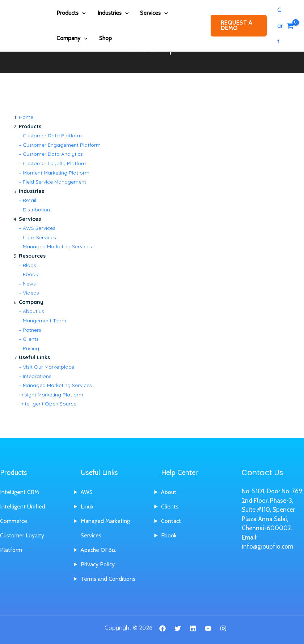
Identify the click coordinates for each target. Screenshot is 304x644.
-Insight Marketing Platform (51, 395)
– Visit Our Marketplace (47, 367)
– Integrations (35, 376)
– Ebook (28, 274)
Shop (105, 38)
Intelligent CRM (20, 492)
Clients (170, 506)
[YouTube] (208, 628)
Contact (171, 521)
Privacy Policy (98, 564)
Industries (113, 13)
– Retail (28, 200)
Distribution (36, 210)
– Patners (30, 330)
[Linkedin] (193, 628)
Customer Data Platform (52, 136)
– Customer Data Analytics (51, 154)
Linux (87, 506)
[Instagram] (223, 628)
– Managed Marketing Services (55, 246)
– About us (31, 311)
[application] (82, 13)
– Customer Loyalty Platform (53, 163)
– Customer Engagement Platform (60, 145)
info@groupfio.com (267, 546)
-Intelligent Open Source (48, 404)
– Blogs (28, 265)
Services (154, 13)
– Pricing (29, 348)
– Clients (29, 339)
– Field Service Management (52, 182)
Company (72, 38)
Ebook (169, 535)
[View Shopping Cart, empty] (285, 26)
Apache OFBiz (98, 550)
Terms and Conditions (108, 579)
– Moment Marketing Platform (54, 173)
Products (71, 13)
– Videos (29, 293)
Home (26, 117)
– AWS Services (37, 228)
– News (27, 284)
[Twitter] (178, 628)
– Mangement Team (43, 321)
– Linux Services (37, 237)
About (169, 492)
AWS (87, 492)
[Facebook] (162, 628)
